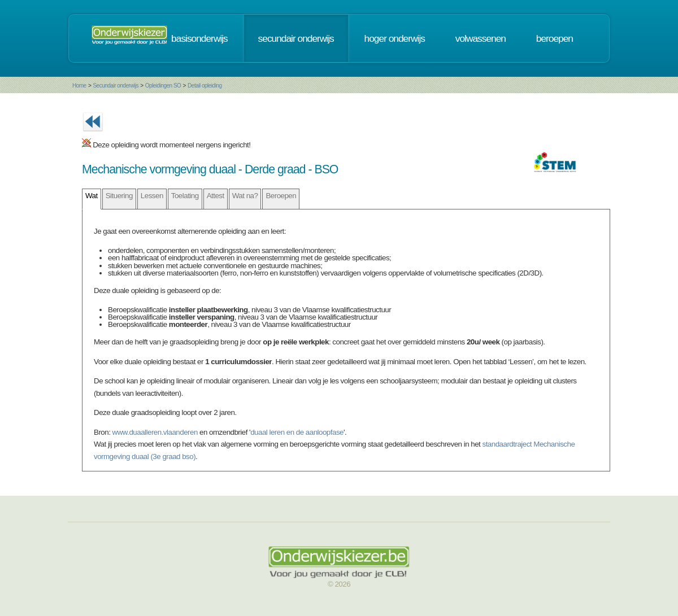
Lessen (152, 196)
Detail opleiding (205, 86)
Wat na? (245, 196)
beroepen (555, 38)
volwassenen (481, 38)
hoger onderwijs (395, 38)
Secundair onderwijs (116, 86)
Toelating (185, 196)
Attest (216, 196)
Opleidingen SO (163, 86)
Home (79, 86)
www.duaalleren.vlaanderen (155, 432)
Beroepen (281, 196)
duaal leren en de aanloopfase (297, 432)
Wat (92, 196)
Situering (119, 196)
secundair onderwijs (296, 38)
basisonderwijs (199, 38)
